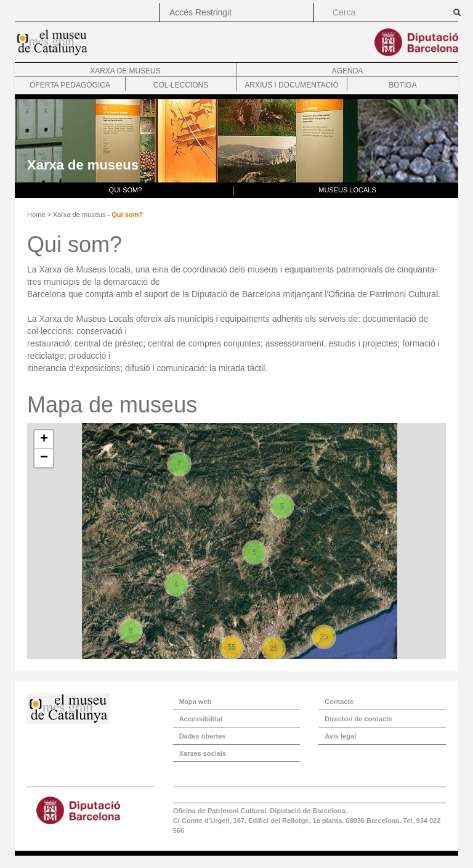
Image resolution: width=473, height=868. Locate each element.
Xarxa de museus (125, 71)
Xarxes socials (203, 753)
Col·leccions (181, 85)
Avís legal (340, 736)
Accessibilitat (201, 719)
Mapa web (196, 702)
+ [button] (44, 440)
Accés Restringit (200, 12)
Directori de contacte (358, 719)
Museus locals (347, 190)
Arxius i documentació (291, 85)
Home (36, 215)
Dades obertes (203, 736)
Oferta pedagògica (70, 85)
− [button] (44, 458)
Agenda (348, 71)
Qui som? (126, 190)
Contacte (339, 702)
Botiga (402, 85)
